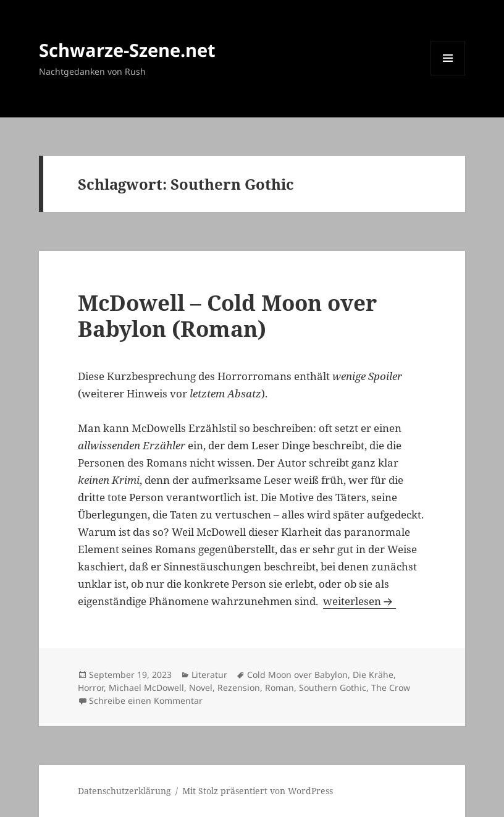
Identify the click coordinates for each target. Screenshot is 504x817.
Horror (91, 688)
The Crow (391, 688)
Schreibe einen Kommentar (146, 701)
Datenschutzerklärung (124, 791)
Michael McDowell (146, 688)
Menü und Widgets (448, 75)
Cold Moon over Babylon (297, 675)
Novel (201, 688)
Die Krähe (373, 675)
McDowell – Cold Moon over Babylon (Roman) (227, 315)
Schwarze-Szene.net (127, 50)
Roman (279, 688)
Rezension (239, 688)
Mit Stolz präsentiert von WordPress (258, 791)
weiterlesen (359, 601)
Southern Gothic (333, 688)
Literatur (209, 675)
